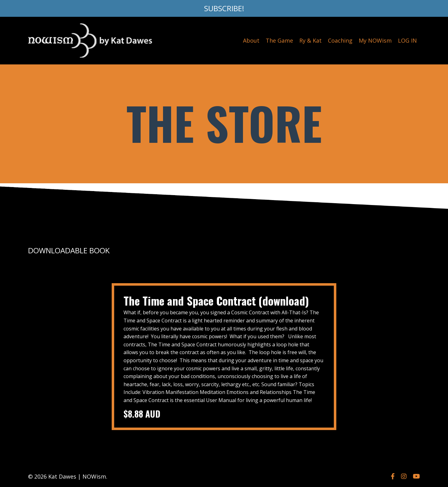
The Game (279, 40)
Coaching (340, 40)
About (251, 40)
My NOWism (375, 40)
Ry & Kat (310, 40)
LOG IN (407, 40)
